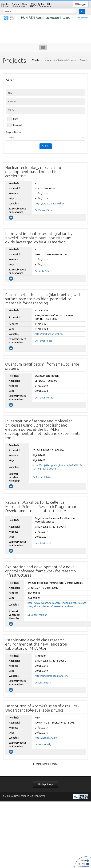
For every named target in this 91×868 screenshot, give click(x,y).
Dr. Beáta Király (43, 744)
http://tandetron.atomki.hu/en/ (52, 676)
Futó (16, 119)
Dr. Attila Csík (42, 271)
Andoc (41, 4)
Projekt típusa (13, 132)
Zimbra (15, 4)
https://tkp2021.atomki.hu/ (49, 204)
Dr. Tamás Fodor (44, 341)
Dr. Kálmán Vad (43, 543)
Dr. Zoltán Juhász (42, 477)
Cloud (25, 4)
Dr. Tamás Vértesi (44, 398)
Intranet (5, 6)
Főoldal (5, 4)
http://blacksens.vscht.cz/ (49, 334)
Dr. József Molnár (37, 615)
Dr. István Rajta (43, 683)
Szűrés (46, 146)
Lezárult (18, 125)
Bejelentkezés (19, 6)
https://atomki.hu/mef (47, 738)
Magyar (81, 4)
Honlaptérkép (45, 784)
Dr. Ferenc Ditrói (44, 210)
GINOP (33, 6)
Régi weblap (45, 6)
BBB (33, 4)
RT (49, 4)
